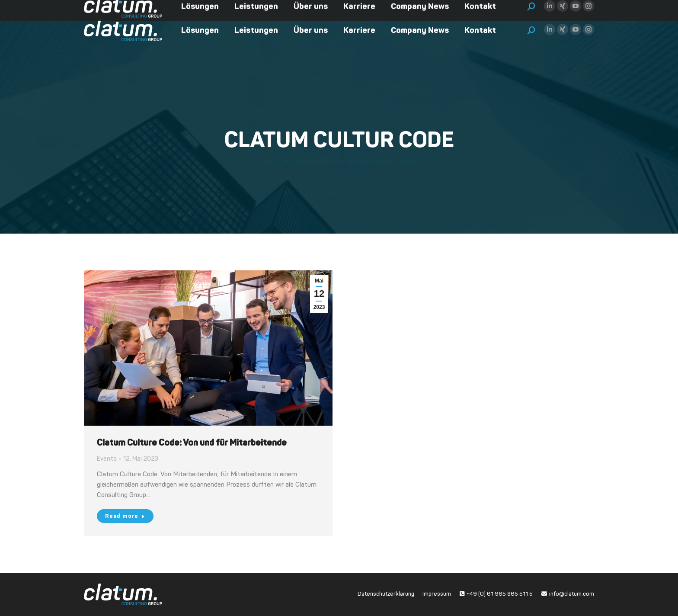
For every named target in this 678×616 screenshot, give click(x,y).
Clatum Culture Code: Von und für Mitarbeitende (192, 443)
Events (107, 459)
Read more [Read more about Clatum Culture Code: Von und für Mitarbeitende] (125, 516)
